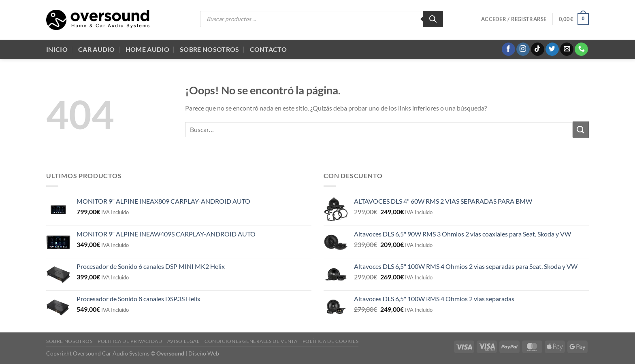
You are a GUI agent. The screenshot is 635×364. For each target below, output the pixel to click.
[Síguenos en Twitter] (552, 49)
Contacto (268, 49)
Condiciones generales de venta (251, 341)
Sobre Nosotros (209, 49)
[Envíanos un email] (567, 49)
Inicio (57, 49)
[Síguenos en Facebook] (508, 49)
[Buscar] (433, 19)
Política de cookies (331, 341)
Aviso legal (183, 341)
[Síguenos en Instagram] (523, 49)
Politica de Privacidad (130, 341)
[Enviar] (581, 129)
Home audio (147, 49)
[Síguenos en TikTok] (538, 49)
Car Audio (97, 49)
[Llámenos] (581, 49)
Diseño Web (204, 353)
